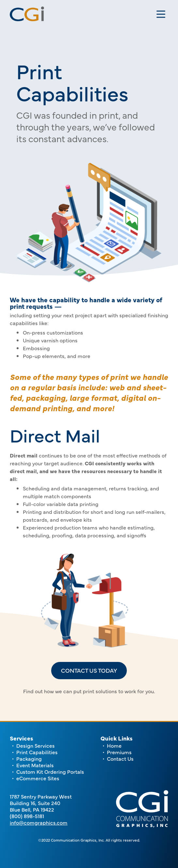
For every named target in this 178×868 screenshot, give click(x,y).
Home (114, 745)
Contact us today (89, 670)
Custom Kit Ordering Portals (50, 771)
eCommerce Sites (38, 778)
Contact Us (120, 758)
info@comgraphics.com (39, 822)
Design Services (36, 745)
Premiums (119, 752)
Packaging (29, 758)
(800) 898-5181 (27, 816)
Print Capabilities (37, 752)
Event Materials (35, 765)
